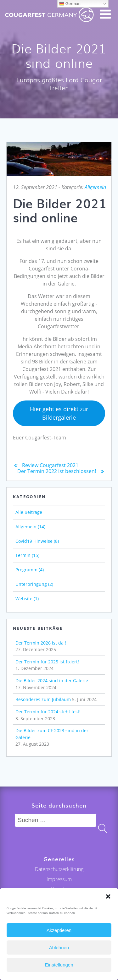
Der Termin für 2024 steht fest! (48, 712)
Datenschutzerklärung (59, 869)
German (70, 4)
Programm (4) (30, 570)
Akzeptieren (59, 930)
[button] (108, 896)
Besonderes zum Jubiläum (43, 699)
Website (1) (27, 599)
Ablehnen (59, 947)
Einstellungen (59, 965)
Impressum (59, 879)
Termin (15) (27, 555)
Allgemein (95, 187)
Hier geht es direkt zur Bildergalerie (59, 413)
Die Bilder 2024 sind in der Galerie (52, 681)
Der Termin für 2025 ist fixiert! (47, 662)
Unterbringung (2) (34, 584)
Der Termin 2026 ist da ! (41, 643)
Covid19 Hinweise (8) (37, 541)
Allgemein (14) (30, 527)
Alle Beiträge (29, 512)
